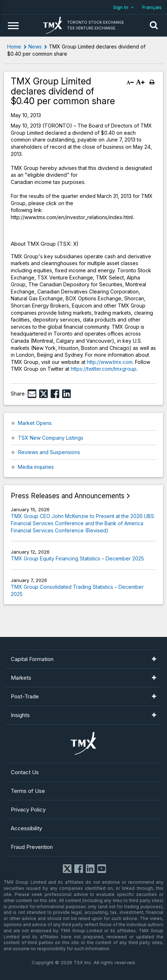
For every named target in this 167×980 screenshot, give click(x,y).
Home (14, 47)
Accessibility (26, 828)
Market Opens (35, 423)
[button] (154, 26)
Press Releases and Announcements (68, 496)
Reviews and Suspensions (49, 452)
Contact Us (25, 772)
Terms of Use (28, 791)
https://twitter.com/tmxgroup (104, 369)
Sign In (121, 7)
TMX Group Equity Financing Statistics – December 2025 (77, 558)
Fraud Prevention (32, 847)
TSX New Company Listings (51, 438)
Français (152, 7)
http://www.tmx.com (110, 362)
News (35, 47)
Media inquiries (36, 467)
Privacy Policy (28, 810)
